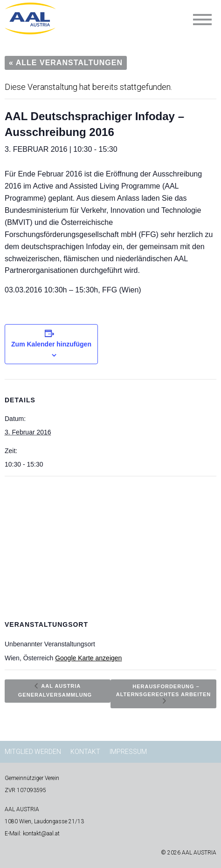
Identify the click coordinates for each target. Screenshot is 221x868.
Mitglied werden (33, 752)
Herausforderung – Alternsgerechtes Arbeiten (163, 690)
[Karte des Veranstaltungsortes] (110, 544)
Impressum (128, 752)
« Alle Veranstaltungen (66, 63)
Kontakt (85, 752)
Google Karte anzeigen (88, 658)
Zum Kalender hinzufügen (51, 344)
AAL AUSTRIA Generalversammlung (55, 690)
